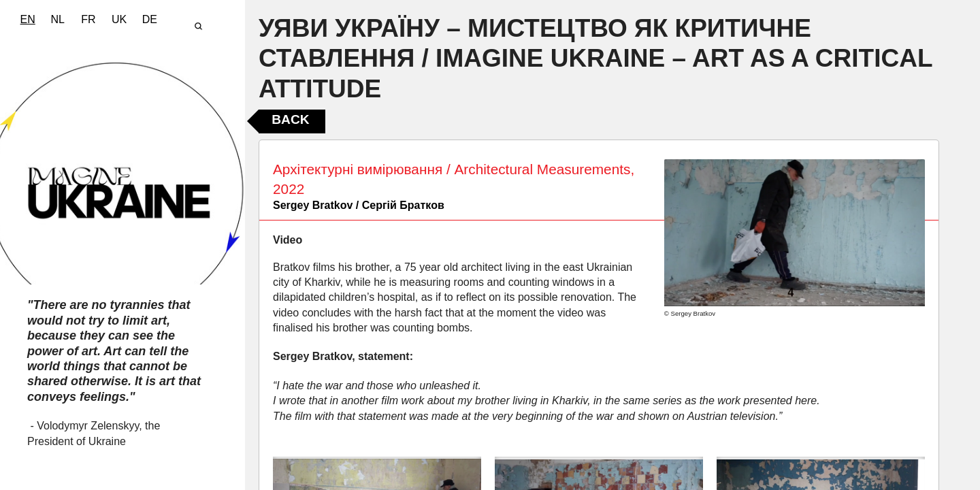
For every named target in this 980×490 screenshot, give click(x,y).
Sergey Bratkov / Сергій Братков (359, 205)
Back (290, 119)
